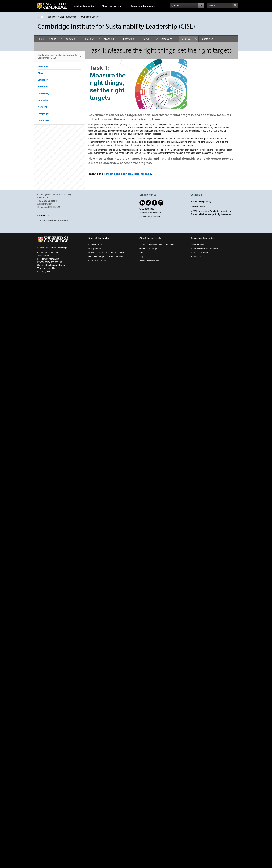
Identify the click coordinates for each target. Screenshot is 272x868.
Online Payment (198, 206)
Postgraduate (95, 249)
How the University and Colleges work (157, 245)
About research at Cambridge (204, 249)
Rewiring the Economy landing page (127, 174)
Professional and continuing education (106, 253)
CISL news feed (147, 209)
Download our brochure (150, 217)
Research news (198, 245)
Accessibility (43, 256)
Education (70, 39)
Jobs (142, 253)
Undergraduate (95, 245)
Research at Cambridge (143, 6)
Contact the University (48, 253)
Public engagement (199, 253)
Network (147, 39)
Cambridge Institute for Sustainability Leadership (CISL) (58, 58)
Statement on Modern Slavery (51, 265)
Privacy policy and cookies (50, 262)
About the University (113, 6)
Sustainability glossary (201, 202)
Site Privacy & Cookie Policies (53, 221)
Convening (108, 39)
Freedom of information (48, 259)
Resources (52, 17)
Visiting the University (149, 261)
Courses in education (98, 261)
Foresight (89, 39)
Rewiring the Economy (90, 17)
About (52, 39)
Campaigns (166, 39)
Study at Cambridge (84, 6)
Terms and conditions (47, 268)
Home (42, 17)
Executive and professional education (106, 257)
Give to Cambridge (148, 249)
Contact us (208, 39)
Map (141, 257)
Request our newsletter (150, 213)
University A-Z (44, 271)
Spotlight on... (197, 257)
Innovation (128, 39)
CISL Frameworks (68, 17)
